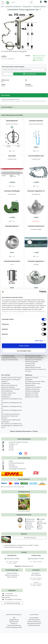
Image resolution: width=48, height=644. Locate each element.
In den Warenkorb (30, 74)
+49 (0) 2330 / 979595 (12, 559)
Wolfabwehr (29, 380)
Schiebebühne (5, 397)
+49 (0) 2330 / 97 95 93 (36, 559)
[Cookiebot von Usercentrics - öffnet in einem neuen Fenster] (39, 292)
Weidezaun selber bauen (33, 383)
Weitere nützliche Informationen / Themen (24, 431)
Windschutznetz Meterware (33, 360)
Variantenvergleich (8, 107)
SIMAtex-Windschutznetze (33, 367)
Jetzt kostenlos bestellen (24, 511)
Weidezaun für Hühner (32, 397)
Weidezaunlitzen (30, 385)
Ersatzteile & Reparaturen (13, 463)
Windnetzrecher (30, 365)
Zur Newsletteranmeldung (12, 603)
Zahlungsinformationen (34, 623)
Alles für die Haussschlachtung (10, 414)
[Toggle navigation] (3, 2)
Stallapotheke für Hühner (9, 358)
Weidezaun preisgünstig (32, 391)
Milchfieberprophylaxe (8, 356)
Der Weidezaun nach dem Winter (35, 381)
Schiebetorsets (6, 383)
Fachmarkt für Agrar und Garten (15, 442)
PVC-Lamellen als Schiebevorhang (11, 424)
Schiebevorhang (30, 364)
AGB (14, 618)
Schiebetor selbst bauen (8, 393)
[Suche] (21, 2)
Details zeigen (39, 341)
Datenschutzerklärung (14, 625)
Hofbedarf (4, 381)
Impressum (14, 623)
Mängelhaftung (14, 620)
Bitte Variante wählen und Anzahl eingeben (13, 67)
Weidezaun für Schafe (32, 395)
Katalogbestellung (24, 492)
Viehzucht (4, 418)
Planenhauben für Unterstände (11, 380)
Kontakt (7, 446)
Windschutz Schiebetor (8, 387)
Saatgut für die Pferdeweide (10, 360)
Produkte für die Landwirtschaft (11, 420)
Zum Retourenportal (30, 538)
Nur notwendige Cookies (24, 351)
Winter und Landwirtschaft (9, 385)
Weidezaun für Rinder (32, 378)
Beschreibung (7, 95)
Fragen (7, 461)
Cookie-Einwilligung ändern (14, 627)
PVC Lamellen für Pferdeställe (34, 358)
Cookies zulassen (24, 346)
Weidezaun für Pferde (32, 393)
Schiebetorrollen (6, 395)
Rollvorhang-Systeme (32, 362)
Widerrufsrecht (14, 622)
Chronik (7, 448)
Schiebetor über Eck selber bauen (11, 378)
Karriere (7, 450)
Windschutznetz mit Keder (33, 356)
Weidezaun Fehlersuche (32, 389)
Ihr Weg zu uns (9, 444)
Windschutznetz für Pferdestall (10, 389)
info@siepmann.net (27, 566)
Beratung (8, 465)
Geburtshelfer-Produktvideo (10, 416)
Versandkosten (11, 59)
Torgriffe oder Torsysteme (33, 387)
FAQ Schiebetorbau (7, 391)
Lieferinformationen (34, 620)
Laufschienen (5, 422)
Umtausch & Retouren (34, 622)
